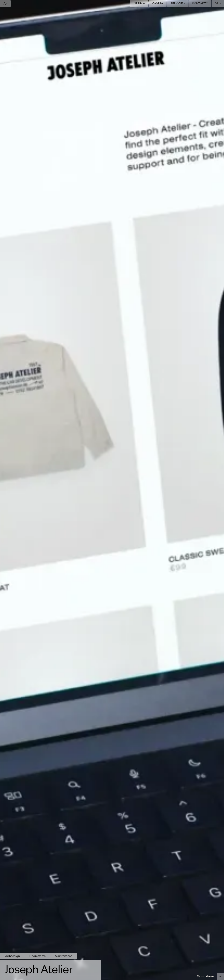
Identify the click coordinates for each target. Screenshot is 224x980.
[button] (218, 4)
